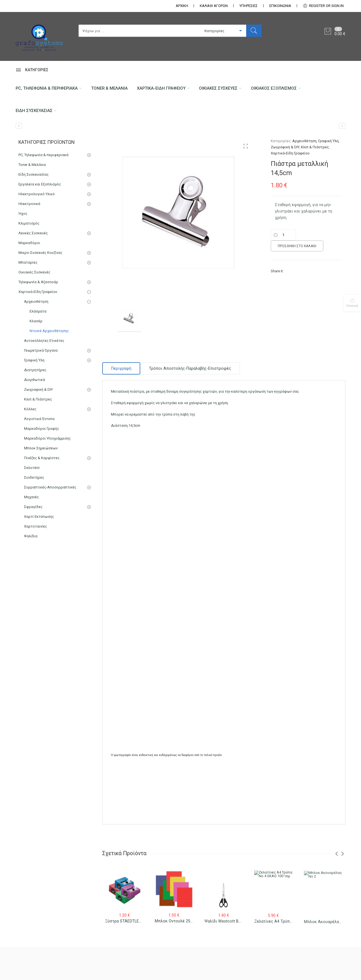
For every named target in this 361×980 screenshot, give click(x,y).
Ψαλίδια (31, 536)
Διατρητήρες (35, 370)
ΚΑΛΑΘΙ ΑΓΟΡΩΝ (214, 6)
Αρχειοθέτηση (304, 141)
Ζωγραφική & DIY (285, 147)
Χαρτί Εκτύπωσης (39, 517)
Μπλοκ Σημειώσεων (41, 448)
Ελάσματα (38, 311)
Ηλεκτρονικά (29, 204)
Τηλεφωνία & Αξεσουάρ (38, 282)
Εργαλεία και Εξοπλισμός (40, 184)
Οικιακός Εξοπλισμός (274, 88)
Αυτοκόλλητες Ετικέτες (44, 341)
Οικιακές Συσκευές (218, 88)
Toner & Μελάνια (109, 88)
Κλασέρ (36, 321)
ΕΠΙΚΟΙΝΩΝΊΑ (280, 6)
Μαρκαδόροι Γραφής (41, 429)
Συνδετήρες (34, 477)
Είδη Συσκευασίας (34, 111)
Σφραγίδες (33, 507)
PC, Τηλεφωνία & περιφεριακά (47, 88)
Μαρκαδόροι (29, 243)
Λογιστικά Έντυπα (39, 419)
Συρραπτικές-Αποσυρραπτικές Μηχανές (50, 492)
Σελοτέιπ (32, 468)
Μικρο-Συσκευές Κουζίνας (40, 253)
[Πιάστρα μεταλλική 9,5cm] (342, 126)
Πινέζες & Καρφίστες (42, 458)
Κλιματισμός (29, 223)
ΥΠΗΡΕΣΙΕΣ (249, 6)
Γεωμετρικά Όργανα (41, 350)
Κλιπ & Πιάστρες (315, 147)
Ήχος (23, 214)
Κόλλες (30, 409)
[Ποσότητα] (283, 235)
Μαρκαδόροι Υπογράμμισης (47, 438)
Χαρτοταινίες (35, 526)
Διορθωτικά (35, 380)
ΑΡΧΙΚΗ (182, 6)
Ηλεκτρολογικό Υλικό (37, 194)
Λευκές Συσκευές (33, 233)
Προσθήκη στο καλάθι (297, 246)
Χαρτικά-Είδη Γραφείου (161, 88)
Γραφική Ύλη (328, 141)
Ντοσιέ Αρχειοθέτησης (49, 331)
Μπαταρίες (28, 262)
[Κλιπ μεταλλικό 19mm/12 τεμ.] (19, 126)
